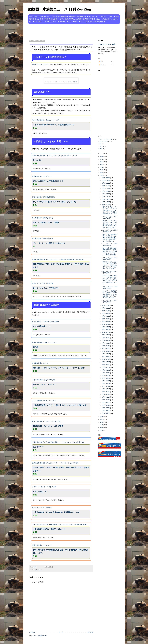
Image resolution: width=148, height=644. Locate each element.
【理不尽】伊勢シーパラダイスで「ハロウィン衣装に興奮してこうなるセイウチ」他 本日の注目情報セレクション (109, 210)
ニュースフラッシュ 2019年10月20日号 (109, 301)
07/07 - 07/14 (106, 343)
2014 (102, 428)
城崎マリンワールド (39, 283)
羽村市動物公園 (37, 380)
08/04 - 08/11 (106, 332)
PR (101, 144)
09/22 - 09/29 (106, 313)
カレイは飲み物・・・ (42, 326)
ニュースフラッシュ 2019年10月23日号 (109, 258)
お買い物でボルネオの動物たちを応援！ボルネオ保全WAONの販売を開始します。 (61, 551)
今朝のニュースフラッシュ (41, 64)
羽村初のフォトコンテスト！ (44, 385)
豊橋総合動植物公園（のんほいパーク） (45, 259)
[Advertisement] (67, 31)
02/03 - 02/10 (106, 402)
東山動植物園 (37, 218)
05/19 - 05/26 (106, 362)
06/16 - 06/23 (106, 351)
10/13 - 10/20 (106, 305)
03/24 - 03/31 (106, 384)
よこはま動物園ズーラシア (41, 401)
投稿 (101, 61)
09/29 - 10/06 (106, 311)
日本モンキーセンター (40, 487)
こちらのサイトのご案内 (107, 44)
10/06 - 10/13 (106, 308)
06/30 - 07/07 (106, 346)
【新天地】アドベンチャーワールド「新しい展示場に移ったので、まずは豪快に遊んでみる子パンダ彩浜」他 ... (109, 224)
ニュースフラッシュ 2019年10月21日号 (109, 287)
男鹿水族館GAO (37, 342)
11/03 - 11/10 (106, 199)
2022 (102, 167)
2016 (102, 422)
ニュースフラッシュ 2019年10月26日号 (109, 217)
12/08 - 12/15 (106, 186)
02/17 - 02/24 (106, 397)
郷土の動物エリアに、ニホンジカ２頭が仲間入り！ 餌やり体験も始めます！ (61, 266)
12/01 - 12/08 (106, 188)
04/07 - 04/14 (106, 378)
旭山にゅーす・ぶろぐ (53, 120)
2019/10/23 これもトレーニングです (48, 426)
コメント (103, 65)
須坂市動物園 (37, 197)
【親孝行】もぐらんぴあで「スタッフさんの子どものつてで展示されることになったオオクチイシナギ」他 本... (109, 265)
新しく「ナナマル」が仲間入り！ (46, 288)
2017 (102, 419)
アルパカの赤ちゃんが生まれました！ (48, 181)
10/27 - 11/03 (106, 202)
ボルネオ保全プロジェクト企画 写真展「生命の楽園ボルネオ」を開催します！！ (61, 469)
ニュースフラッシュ (106, 139)
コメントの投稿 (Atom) (39, 636)
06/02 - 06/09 (106, 357)
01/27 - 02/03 (106, 405)
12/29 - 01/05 (106, 178)
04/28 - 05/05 (106, 370)
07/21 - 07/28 (106, 338)
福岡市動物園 (37, 545)
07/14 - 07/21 (106, 340)
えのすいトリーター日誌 (52, 421)
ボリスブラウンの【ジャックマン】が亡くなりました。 (55, 202)
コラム (102, 146)
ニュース (46, 363)
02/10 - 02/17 (106, 400)
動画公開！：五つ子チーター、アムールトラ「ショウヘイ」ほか (59, 368)
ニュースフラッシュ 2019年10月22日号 (109, 272)
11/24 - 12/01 (106, 191)
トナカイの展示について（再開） (46, 223)
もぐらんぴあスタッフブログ (67, 156)
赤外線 (36, 347)
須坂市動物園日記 (49, 197)
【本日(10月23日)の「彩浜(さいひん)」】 (49, 529)
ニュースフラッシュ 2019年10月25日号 (109, 231)
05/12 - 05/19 (106, 365)
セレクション (39, 570)
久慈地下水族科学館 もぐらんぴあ (44, 156)
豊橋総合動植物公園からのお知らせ (72, 259)
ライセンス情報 (72, 82)
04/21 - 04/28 (106, 373)
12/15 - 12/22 (106, 183)
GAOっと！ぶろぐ (51, 342)
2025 (102, 159)
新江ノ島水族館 (37, 421)
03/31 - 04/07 (106, 381)
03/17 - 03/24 (106, 386)
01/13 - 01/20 (106, 411)
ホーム (61, 632)
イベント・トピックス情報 (69, 463)
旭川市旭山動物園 (38, 120)
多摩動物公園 (37, 363)
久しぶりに (37, 160)
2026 (102, 156)
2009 (102, 430)
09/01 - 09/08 (106, 322)
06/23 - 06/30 (106, 349)
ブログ (54, 401)
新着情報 (50, 283)
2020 (102, 173)
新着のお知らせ (48, 218)
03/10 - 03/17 (106, 389)
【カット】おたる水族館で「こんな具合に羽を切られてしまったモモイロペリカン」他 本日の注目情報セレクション (109, 280)
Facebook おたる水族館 (51, 322)
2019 (102, 175)
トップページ (47, 176)
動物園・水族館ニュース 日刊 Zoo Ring (60, 9)
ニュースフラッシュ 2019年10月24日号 (109, 245)
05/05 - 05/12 (106, 367)
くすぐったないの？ (41, 492)
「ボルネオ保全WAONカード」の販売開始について (54, 125)
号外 (101, 149)
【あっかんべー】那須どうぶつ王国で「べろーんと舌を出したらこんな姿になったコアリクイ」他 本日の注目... (109, 294)
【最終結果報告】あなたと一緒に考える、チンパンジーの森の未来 (60, 405)
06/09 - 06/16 (106, 354)
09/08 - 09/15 (106, 319)
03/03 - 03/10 (106, 392)
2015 (102, 425)
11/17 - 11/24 (106, 194)
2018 (102, 417)
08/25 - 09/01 (106, 324)
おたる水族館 (37, 322)
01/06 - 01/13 (106, 413)
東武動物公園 (37, 176)
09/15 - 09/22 (106, 316)
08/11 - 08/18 (106, 330)
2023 (102, 165)
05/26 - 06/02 (106, 359)
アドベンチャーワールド (40, 524)
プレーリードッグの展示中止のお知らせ (49, 243)
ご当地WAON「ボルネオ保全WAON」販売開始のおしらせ (56, 512)
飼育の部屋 (52, 487)
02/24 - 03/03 (106, 394)
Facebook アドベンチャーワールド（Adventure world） (69, 524)
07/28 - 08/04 (106, 335)
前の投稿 (90, 632)
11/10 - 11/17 (106, 197)
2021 (102, 170)
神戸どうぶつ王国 (38, 508)
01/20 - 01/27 (106, 408)
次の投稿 (32, 632)
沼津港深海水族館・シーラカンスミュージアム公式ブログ (65, 442)
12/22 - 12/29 (106, 180)
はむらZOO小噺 (50, 380)
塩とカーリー (38, 447)
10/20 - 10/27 (106, 205)
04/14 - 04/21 (106, 376)
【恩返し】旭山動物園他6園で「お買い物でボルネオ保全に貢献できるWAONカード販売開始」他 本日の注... (109, 238)
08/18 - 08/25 (106, 327)
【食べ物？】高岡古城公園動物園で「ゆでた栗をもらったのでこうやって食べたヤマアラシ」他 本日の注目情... (109, 251)
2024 (102, 162)
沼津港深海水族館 (38, 442)
